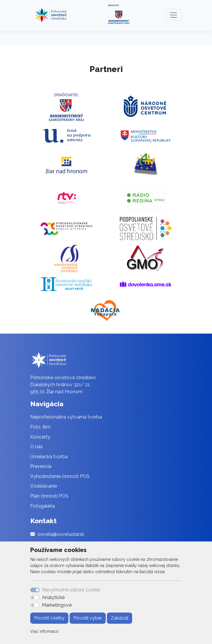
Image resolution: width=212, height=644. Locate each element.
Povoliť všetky (49, 618)
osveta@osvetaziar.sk (61, 534)
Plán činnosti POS (49, 496)
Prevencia (41, 466)
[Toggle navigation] (174, 15)
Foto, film (40, 427)
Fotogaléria (43, 506)
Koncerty (40, 437)
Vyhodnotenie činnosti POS (60, 476)
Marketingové (57, 605)
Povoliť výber (88, 618)
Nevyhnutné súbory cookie (71, 590)
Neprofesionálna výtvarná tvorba (66, 417)
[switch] (35, 598)
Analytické (53, 597)
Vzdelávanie (44, 486)
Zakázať (120, 618)
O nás (37, 447)
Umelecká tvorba (49, 457)
